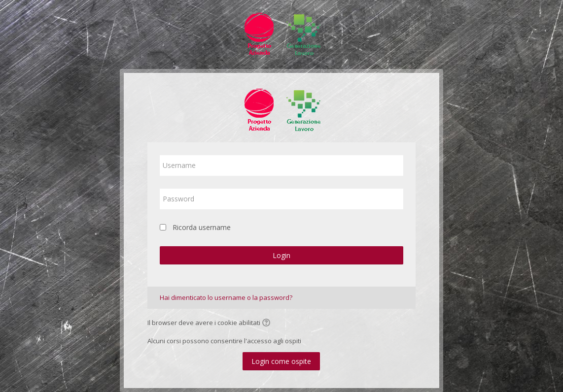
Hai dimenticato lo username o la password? (226, 297)
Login (281, 255)
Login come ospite (281, 361)
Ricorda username (202, 227)
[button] (268, 324)
